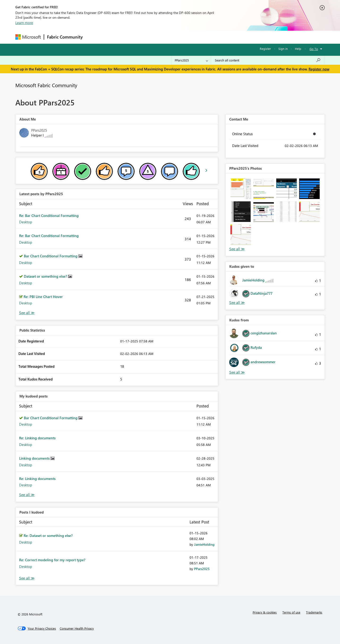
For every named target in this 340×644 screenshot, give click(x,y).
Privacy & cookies (265, 612)
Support (214, 37)
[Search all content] (268, 60)
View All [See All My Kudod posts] (27, 495)
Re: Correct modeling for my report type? (52, 560)
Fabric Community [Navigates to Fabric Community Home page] (65, 37)
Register (265, 49)
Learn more (24, 23)
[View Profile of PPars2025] (202, 569)
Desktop (26, 222)
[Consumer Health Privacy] (77, 628)
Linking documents (35, 458)
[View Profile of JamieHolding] (204, 544)
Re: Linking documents (37, 438)
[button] (241, 189)
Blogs (176, 37)
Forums (93, 37)
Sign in (283, 49)
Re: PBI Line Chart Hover (43, 297)
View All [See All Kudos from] (237, 372)
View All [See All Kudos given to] (237, 303)
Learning (194, 37)
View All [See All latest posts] (27, 313)
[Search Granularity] (191, 60)
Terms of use (291, 612)
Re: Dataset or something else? (48, 536)
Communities (155, 37)
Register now (319, 69)
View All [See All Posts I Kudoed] (27, 578)
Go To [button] (314, 49)
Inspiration (114, 37)
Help (298, 49)
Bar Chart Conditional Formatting (51, 256)
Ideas (134, 37)
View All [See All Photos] (237, 249)
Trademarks (314, 612)
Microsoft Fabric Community (46, 85)
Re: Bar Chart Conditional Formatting (49, 216)
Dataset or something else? (46, 276)
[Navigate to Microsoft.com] (28, 37)
